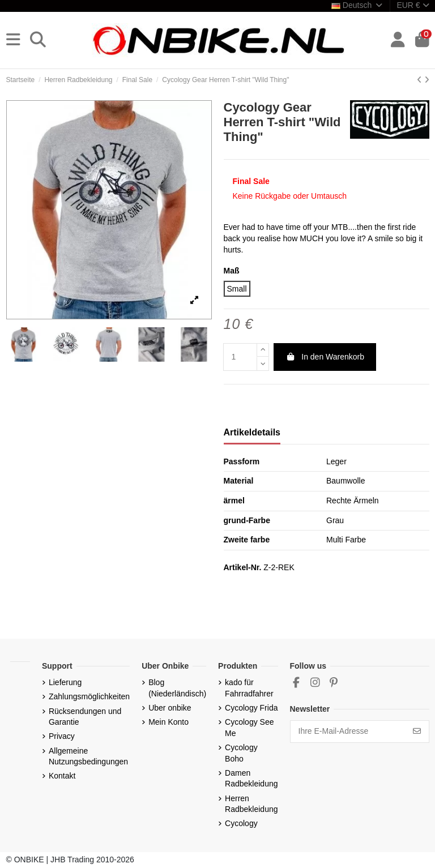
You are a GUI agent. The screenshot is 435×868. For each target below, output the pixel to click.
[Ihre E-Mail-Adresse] (348, 732)
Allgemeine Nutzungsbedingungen (88, 756)
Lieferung (65, 682)
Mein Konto (169, 722)
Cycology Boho (241, 753)
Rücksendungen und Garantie (85, 717)
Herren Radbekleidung (251, 804)
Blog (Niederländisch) (177, 688)
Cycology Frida (251, 708)
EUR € (413, 5)
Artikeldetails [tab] (252, 432)
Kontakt (62, 776)
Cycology (241, 823)
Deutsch (358, 5)
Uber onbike (170, 708)
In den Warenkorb (325, 357)
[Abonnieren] (417, 732)
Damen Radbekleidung (251, 779)
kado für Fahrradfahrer (249, 688)
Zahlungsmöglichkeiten (89, 696)
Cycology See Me (249, 728)
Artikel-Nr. (243, 567)
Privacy (62, 736)
